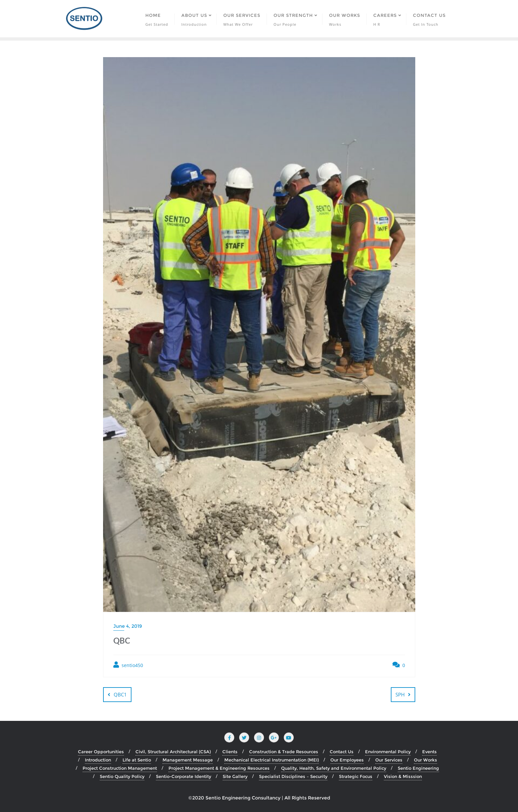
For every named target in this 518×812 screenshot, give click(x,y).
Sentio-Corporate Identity (184, 776)
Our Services (389, 760)
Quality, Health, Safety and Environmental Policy (334, 768)
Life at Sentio (137, 760)
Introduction (98, 760)
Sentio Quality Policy (122, 776)
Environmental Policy (388, 752)
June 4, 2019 (128, 626)
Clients (230, 752)
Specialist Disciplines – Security (293, 776)
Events (429, 752)
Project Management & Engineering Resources (219, 768)
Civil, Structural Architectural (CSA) (173, 752)
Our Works (425, 760)
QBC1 (120, 694)
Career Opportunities (101, 752)
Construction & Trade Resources (284, 752)
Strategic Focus (356, 776)
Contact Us (342, 752)
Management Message (188, 760)
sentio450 (128, 665)
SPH (400, 694)
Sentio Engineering (418, 768)
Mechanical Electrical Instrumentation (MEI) (272, 760)
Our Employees (347, 760)
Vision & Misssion (403, 776)
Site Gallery (235, 776)
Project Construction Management (120, 768)
